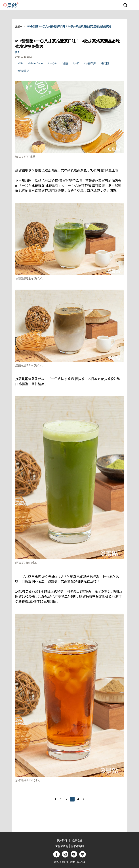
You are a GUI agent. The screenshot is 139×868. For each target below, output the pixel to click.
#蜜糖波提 (23, 71)
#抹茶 (76, 63)
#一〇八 (53, 63)
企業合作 (77, 840)
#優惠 (65, 63)
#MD (20, 63)
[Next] (84, 799)
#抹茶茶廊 (90, 63)
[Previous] (55, 799)
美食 (17, 52)
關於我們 (62, 840)
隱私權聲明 (77, 846)
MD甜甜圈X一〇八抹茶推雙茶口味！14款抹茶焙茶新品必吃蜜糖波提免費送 (69, 26)
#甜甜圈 (105, 63)
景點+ (18, 26)
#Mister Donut (36, 63)
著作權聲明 (62, 846)
